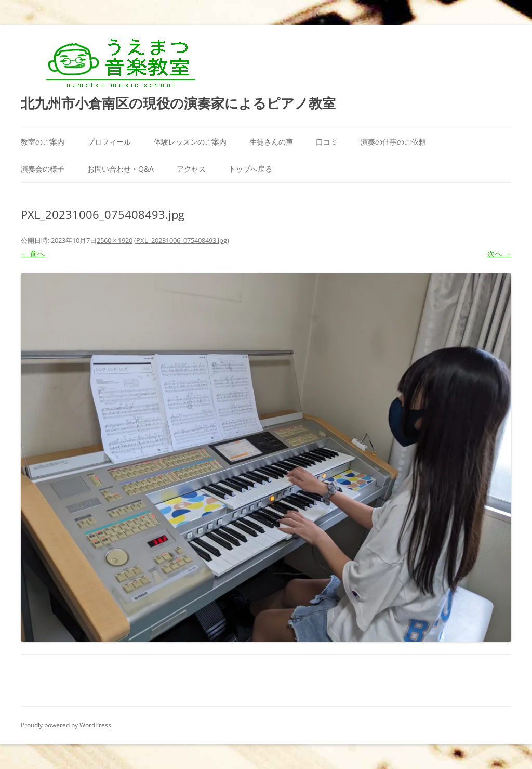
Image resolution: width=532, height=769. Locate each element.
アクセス (191, 169)
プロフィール (109, 142)
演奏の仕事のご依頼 (393, 142)
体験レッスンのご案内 (190, 142)
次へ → (499, 253)
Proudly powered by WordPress (66, 725)
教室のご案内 (43, 142)
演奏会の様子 (43, 169)
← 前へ (33, 253)
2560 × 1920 (115, 240)
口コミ (327, 142)
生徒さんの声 (271, 142)
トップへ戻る (250, 169)
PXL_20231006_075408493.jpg (182, 240)
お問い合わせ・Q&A (121, 169)
